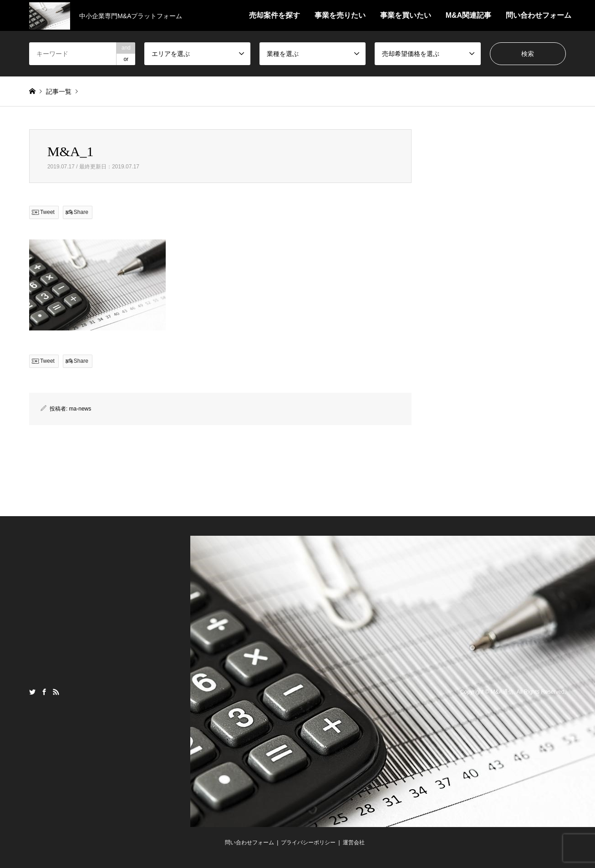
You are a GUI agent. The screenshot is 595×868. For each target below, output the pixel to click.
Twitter (32, 692)
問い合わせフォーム (539, 15)
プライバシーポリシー (308, 843)
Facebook (44, 692)
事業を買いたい (406, 15)
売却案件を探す (275, 15)
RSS (56, 692)
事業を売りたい (340, 15)
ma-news (80, 409)
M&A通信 (502, 692)
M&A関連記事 (468, 15)
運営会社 (354, 843)
